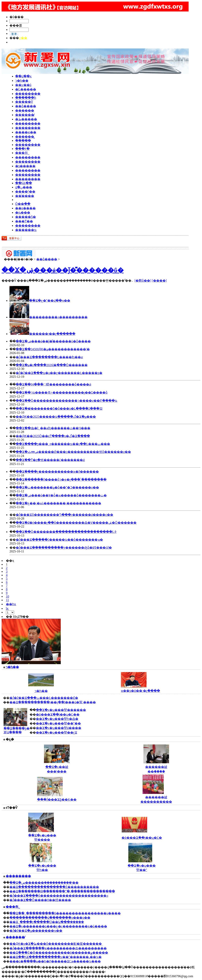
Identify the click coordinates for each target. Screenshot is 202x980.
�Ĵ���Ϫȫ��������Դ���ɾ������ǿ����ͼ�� (65, 515)
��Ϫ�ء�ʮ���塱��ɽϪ (57, 732)
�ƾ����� (25, 166)
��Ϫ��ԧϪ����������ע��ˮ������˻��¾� (56, 957)
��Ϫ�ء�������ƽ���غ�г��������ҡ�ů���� (58, 926)
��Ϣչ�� (24, 183)
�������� (28, 94)
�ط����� (26, 119)
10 (7, 596)
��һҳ (11, 604)
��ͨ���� (25, 196)
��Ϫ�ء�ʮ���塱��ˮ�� (58, 723)
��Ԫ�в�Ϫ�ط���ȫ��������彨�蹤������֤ (56, 944)
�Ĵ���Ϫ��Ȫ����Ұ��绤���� (40, 900)
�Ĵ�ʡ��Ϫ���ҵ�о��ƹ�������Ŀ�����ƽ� (59, 373)
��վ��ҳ (23, 76)
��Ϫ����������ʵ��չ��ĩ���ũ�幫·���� (53, 702)
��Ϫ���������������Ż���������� (54, 887)
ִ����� (23, 141)
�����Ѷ (24, 102)
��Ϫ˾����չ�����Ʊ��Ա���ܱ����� (47, 922)
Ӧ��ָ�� (23, 204)
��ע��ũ (23, 85)
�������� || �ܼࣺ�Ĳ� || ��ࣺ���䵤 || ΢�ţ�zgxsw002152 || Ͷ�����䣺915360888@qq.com (74, 42)
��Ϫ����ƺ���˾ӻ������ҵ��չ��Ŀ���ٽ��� (63, 444)
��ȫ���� (26, 106)
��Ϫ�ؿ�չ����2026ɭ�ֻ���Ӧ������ (52, 365)
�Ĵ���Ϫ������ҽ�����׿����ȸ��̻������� (58, 948)
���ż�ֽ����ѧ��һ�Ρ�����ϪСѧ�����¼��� (55, 961)
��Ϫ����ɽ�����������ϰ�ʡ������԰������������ (57, 472)
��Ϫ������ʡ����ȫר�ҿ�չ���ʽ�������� (61, 480)
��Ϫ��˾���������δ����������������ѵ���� (65, 913)
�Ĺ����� (26, 89)
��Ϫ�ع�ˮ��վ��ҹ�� (50, 301)
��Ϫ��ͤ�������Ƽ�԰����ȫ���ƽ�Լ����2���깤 (59, 409)
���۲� (22, 149)
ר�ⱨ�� (22, 81)
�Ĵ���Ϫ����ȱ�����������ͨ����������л (59, 896)
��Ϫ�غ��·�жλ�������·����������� (58, 503)
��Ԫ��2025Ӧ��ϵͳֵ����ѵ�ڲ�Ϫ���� (53, 436)
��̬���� (25, 110)
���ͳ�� (24, 221)
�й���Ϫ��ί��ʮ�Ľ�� (58, 714)
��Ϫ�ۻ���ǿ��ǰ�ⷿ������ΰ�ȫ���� (53, 341)
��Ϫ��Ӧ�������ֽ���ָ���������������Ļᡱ (66, 532)
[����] (159, 281)
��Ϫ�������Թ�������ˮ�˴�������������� (62, 891)
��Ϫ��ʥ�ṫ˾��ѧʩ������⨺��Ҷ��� (53, 428)
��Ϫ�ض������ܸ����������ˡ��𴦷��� (44, 883)
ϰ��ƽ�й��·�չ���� (140, 691)
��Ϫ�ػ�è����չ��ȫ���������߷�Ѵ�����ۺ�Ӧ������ (76, 523)
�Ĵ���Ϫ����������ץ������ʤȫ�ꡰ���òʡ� (64, 548)
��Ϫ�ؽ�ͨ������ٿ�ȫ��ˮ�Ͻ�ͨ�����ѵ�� (57, 487)
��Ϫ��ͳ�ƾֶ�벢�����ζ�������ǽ (50, 460)
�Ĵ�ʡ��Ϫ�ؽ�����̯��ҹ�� (36, 931)
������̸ (25, 115)
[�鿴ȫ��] (143, 281)
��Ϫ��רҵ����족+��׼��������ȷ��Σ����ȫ (62, 392)
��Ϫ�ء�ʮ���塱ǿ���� (59, 728)
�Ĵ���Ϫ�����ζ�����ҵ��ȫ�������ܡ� (59, 540)
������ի (26, 98)
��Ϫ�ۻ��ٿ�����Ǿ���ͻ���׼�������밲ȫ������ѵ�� (73, 452)
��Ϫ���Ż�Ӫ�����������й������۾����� (59, 953)
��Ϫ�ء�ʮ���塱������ (61, 710)
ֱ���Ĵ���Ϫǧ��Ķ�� (57, 800)
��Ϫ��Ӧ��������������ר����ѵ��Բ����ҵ (66, 401)
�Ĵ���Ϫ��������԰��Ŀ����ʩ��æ (49, 357)
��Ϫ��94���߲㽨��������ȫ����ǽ (54, 384)
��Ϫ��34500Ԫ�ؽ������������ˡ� (53, 349)
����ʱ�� (25, 192)
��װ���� (25, 208)
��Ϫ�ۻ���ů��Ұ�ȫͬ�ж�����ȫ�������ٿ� (61, 495)
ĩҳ (7, 608)
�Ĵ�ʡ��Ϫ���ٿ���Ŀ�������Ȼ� (44, 698)
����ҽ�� (26, 132)
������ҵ (26, 230)
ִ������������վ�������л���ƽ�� (50, 918)
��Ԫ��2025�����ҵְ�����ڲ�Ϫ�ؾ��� (56, 417)
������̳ (25, 137)
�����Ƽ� (26, 217)
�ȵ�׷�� (23, 213)
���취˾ (22, 153)
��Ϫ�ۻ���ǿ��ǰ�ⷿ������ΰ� (63, 270)
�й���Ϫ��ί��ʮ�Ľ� (142, 838)
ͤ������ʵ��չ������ (52, 334)
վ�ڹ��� (24, 187)
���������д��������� (58, 317)
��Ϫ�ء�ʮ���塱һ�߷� (57, 719)
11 (7, 600)
